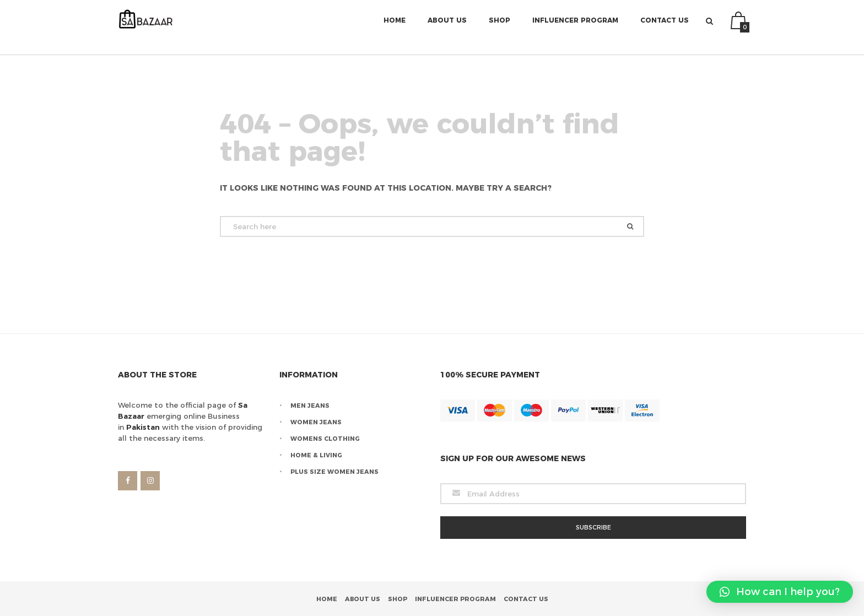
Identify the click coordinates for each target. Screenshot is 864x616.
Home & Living (316, 455)
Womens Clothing (325, 439)
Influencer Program (575, 27)
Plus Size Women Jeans (334, 472)
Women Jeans (316, 422)
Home (395, 27)
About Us (447, 27)
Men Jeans (310, 406)
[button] (780, 592)
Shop (499, 27)
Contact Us (665, 27)
